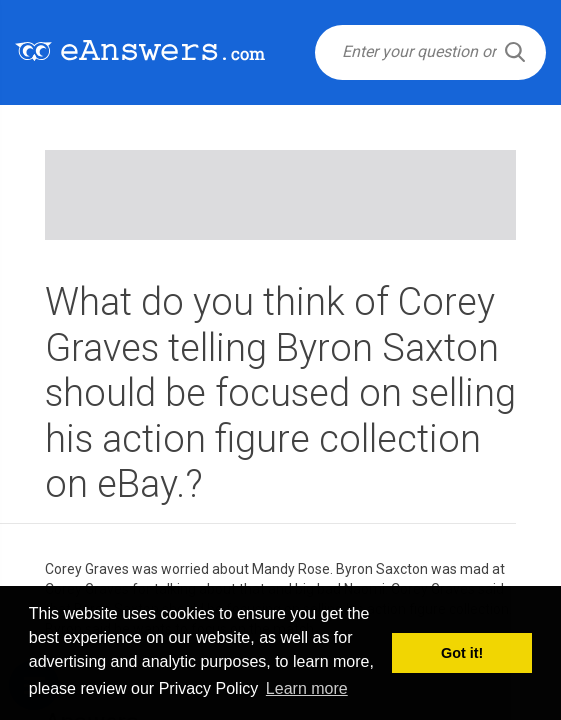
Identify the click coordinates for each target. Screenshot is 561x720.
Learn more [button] (307, 688)
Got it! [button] (462, 653)
